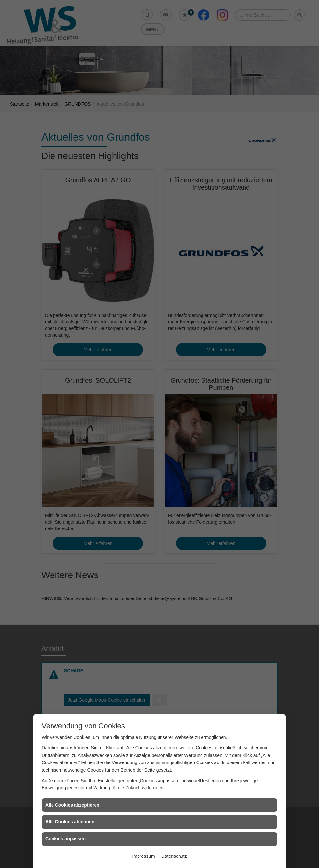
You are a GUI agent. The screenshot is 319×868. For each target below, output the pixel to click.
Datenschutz (174, 856)
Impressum (143, 856)
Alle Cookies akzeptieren (72, 805)
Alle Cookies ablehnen (70, 822)
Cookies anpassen (65, 839)
